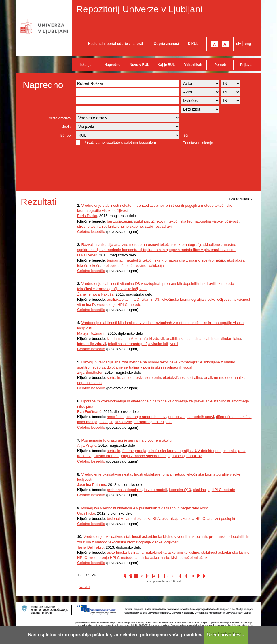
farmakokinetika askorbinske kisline (170, 552)
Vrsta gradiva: (60, 118)
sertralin (113, 378)
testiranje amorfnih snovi (146, 417)
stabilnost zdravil (159, 226)
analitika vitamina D (123, 299)
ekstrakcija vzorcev (178, 519)
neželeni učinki (196, 558)
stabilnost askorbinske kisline (225, 552)
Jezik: (67, 127)
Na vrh (84, 587)
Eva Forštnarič (89, 412)
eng (248, 44)
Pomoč (220, 65)
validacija (156, 266)
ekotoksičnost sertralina (183, 378)
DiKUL (193, 44)
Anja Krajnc (87, 445)
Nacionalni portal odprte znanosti (115, 44)
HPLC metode (223, 490)
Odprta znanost (166, 44)
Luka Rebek (87, 255)
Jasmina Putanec (92, 485)
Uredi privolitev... (226, 635)
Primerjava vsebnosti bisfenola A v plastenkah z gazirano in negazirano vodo (145, 508)
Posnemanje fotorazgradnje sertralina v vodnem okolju (126, 440)
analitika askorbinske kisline (158, 558)
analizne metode (218, 378)
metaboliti (133, 260)
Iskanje (86, 65)
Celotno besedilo (91, 232)
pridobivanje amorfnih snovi (191, 417)
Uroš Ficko (86, 513)
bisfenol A (115, 519)
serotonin (153, 378)
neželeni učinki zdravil (146, 339)
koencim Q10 (180, 490)
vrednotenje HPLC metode (119, 305)
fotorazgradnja (134, 451)
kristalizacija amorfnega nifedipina (144, 422)
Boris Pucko (87, 216)
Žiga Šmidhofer (90, 372)
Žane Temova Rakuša (95, 294)
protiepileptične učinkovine (124, 266)
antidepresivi (133, 378)
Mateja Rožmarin (91, 333)
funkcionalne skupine (125, 226)
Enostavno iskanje (198, 143)
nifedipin (106, 422)
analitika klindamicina (184, 339)
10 (192, 576)
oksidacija (201, 490)
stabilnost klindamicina (222, 339)
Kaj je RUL (166, 65)
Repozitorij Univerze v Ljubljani (139, 9)
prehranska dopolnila (124, 490)
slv (239, 44)
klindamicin (116, 339)
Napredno (113, 65)
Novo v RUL (139, 65)
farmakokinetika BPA (143, 519)
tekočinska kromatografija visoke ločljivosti (203, 221)
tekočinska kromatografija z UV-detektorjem (184, 451)
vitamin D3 (150, 299)
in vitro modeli (155, 490)
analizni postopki (221, 519)
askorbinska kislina (123, 552)
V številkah (193, 65)
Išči (185, 135)
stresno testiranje (91, 226)
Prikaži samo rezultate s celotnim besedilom (120, 142)
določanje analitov (187, 456)
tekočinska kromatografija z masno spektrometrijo (184, 260)
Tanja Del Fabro (90, 547)
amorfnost (115, 417)
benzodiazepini (119, 221)
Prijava (246, 65)
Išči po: (66, 135)
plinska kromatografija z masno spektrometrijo (131, 456)
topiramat (115, 260)
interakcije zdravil (92, 344)
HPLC (200, 519)
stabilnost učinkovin (150, 221)
